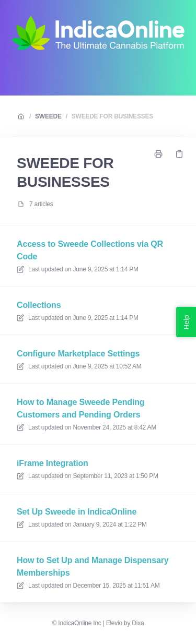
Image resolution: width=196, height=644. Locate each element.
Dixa (138, 623)
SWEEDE (48, 116)
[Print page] (158, 154)
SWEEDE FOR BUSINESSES (112, 116)
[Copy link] (179, 154)
